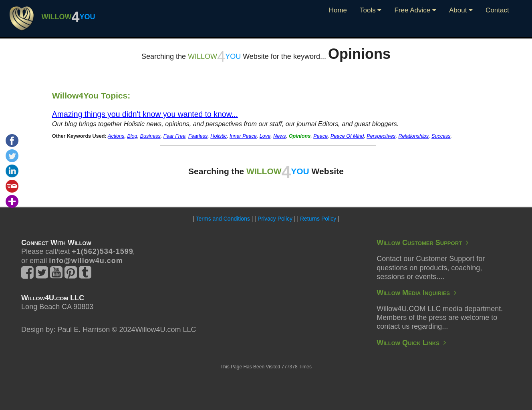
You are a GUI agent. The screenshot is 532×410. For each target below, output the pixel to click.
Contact (497, 10)
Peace (320, 136)
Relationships (413, 136)
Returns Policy (318, 219)
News (280, 136)
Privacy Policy (275, 219)
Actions (116, 136)
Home (338, 10)
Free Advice (415, 10)
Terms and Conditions (223, 219)
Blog (132, 136)
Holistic (219, 136)
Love (265, 136)
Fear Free (174, 136)
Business (150, 136)
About (461, 10)
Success (441, 136)
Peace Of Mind (347, 136)
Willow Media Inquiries (416, 293)
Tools (371, 10)
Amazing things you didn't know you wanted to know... (145, 114)
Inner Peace (243, 136)
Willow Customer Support (422, 243)
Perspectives (381, 136)
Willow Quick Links (411, 343)
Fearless (198, 136)
